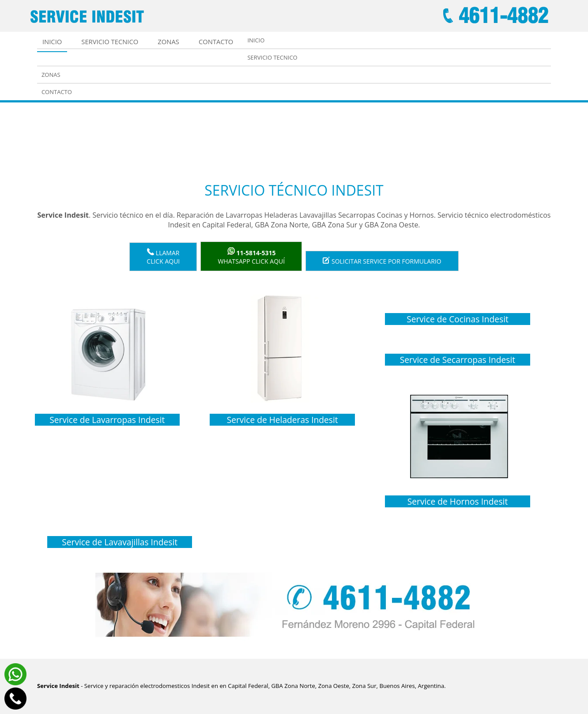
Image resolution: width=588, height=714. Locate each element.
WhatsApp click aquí (251, 256)
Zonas (168, 42)
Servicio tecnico (110, 42)
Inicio (52, 42)
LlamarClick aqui (163, 257)
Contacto (216, 42)
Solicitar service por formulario (382, 261)
